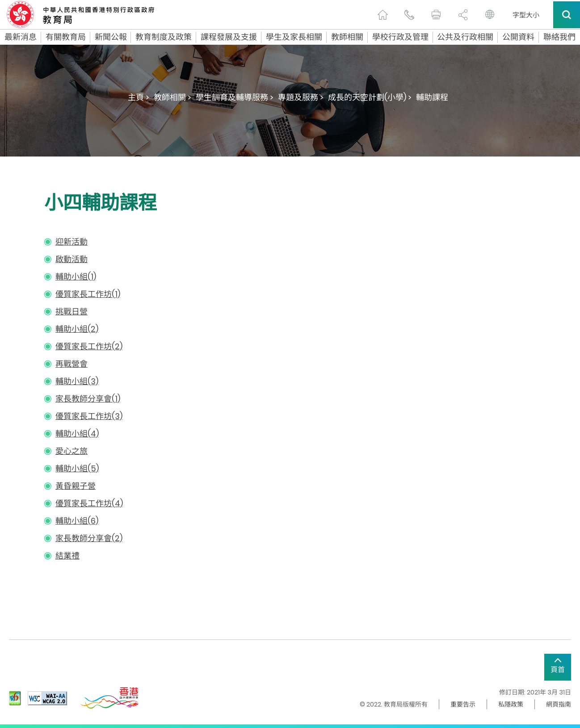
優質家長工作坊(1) (88, 294)
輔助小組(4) (77, 434)
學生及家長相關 (294, 37)
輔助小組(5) (77, 468)
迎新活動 (71, 242)
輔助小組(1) (76, 277)
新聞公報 (111, 37)
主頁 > (139, 97)
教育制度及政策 (164, 37)
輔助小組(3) (77, 381)
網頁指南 (559, 704)
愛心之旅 (71, 451)
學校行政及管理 (400, 37)
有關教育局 (66, 37)
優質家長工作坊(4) (89, 503)
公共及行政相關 (465, 37)
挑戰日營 (71, 311)
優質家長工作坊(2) (89, 346)
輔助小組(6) (77, 521)
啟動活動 (71, 259)
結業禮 (67, 556)
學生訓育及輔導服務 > (235, 97)
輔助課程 (432, 97)
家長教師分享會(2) (89, 538)
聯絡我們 (559, 37)
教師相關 (347, 37)
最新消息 (21, 37)
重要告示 (463, 704)
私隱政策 (511, 704)
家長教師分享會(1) (88, 399)
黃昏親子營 (76, 486)
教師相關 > (172, 97)
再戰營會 (71, 364)
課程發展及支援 (229, 37)
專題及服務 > (301, 97)
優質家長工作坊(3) (89, 416)
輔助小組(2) (77, 329)
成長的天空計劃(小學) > (370, 97)
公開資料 (518, 37)
